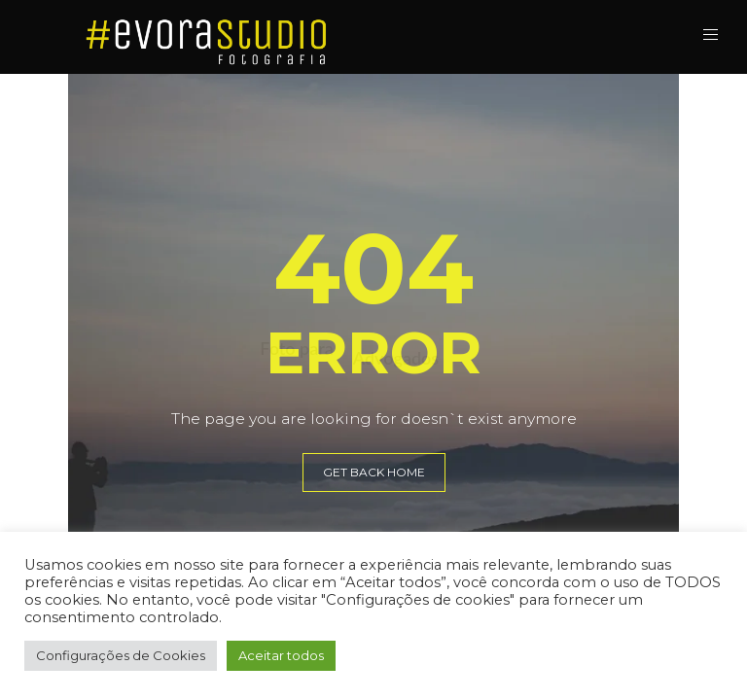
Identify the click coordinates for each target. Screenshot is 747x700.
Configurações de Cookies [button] (121, 655)
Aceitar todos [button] (281, 655)
